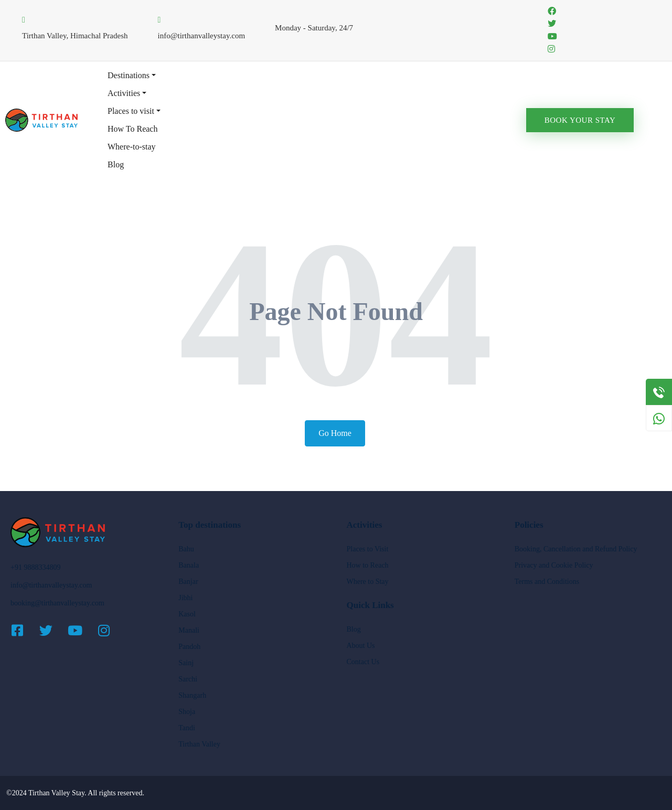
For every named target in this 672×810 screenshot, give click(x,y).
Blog (116, 164)
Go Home (335, 433)
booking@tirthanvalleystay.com (57, 603)
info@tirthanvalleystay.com (51, 585)
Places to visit (131, 111)
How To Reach (132, 129)
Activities (124, 93)
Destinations (129, 75)
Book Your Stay (580, 120)
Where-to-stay (132, 147)
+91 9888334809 (35, 567)
